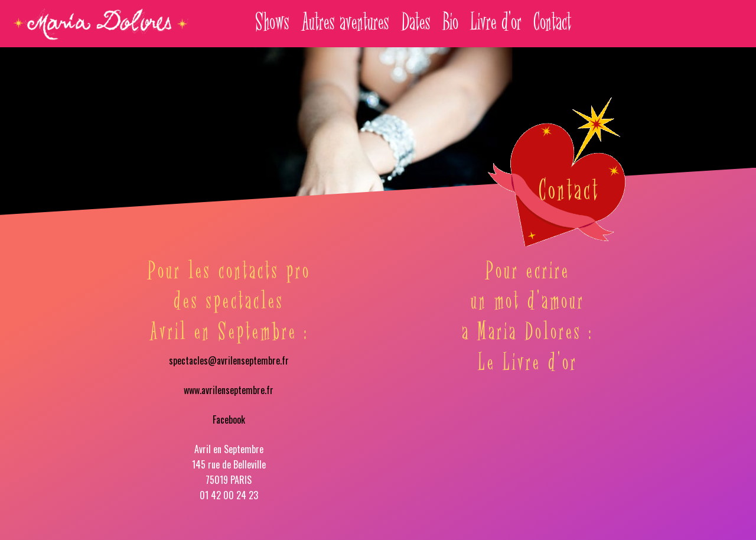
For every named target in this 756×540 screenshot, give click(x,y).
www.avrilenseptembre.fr (229, 390)
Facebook (229, 419)
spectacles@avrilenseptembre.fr (229, 360)
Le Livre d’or (528, 363)
